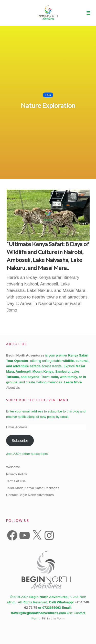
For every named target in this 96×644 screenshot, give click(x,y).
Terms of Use (16, 481)
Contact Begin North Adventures (30, 495)
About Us (13, 388)
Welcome (13, 467)
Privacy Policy (17, 474)
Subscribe (20, 441)
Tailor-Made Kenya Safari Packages (33, 488)
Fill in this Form (53, 618)
